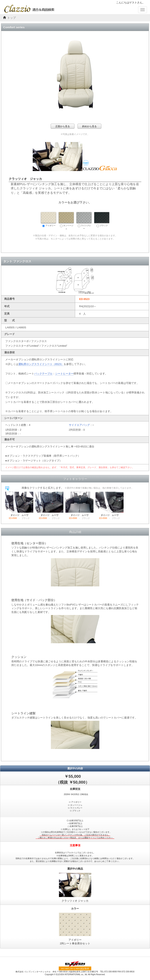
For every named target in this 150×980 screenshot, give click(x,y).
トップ (12, 18)
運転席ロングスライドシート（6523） (41, 364)
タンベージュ (66, 221)
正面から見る (63, 126)
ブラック (102, 220)
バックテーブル (43, 374)
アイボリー (48, 220)
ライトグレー (84, 221)
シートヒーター (64, 374)
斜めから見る (89, 126)
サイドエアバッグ (79, 425)
